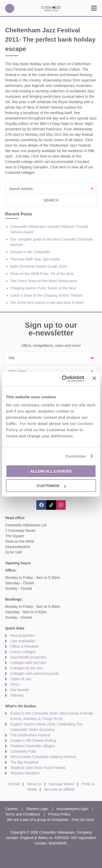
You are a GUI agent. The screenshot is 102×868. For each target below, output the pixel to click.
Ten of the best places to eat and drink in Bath (47, 303)
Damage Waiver (62, 784)
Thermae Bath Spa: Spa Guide (35, 259)
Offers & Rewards (24, 646)
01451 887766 (10, 8)
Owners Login (37, 809)
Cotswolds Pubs (23, 751)
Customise (76, 456)
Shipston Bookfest (25, 773)
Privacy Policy (59, 814)
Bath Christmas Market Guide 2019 (39, 266)
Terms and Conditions (23, 814)
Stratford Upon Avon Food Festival (38, 768)
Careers (12, 809)
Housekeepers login (72, 809)
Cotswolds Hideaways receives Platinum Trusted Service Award (49, 229)
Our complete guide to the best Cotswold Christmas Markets (52, 242)
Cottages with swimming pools (35, 674)
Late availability (23, 641)
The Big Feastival (24, 762)
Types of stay (21, 679)
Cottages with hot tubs (28, 663)
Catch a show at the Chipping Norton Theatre (46, 295)
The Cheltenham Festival (30, 735)
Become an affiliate (59, 789)
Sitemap (17, 695)
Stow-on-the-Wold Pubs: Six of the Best (42, 274)
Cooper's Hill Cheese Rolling (33, 740)
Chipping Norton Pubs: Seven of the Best (43, 288)
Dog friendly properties (28, 657)
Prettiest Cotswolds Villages (32, 746)
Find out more (83, 820)
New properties (22, 635)
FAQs (15, 684)
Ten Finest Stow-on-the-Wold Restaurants (44, 281)
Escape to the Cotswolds (30, 252)
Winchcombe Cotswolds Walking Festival (43, 757)
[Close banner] (94, 378)
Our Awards (20, 690)
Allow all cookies (51, 471)
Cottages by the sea (26, 668)
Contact (14, 784)
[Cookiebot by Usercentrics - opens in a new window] (63, 379)
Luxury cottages (23, 652)
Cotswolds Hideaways (51, 8)
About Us (35, 784)
